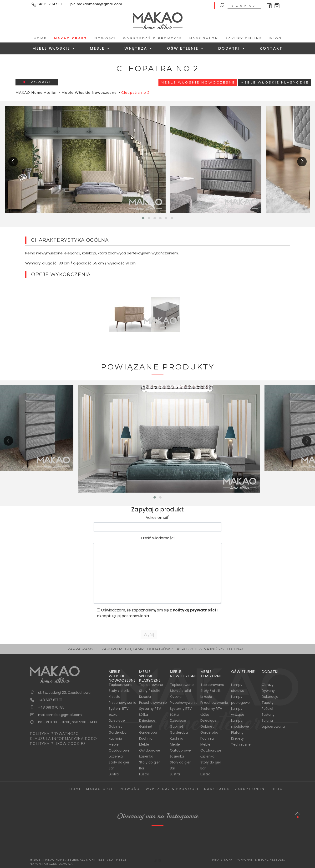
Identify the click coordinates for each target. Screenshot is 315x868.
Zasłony (268, 715)
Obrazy (268, 685)
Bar (111, 768)
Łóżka (113, 715)
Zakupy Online (244, 38)
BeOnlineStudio (272, 860)
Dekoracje (270, 697)
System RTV (119, 709)
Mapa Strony (222, 860)
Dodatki (232, 48)
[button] (143, 218)
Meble (100, 48)
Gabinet (115, 726)
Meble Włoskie (54, 48)
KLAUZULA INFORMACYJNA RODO (63, 739)
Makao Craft (71, 38)
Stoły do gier (119, 762)
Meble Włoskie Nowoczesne (198, 82)
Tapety (268, 703)
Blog (275, 38)
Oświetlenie (186, 48)
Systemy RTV (150, 709)
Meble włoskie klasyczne (275, 82)
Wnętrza (139, 48)
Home (40, 38)
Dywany (268, 691)
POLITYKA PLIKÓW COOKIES (58, 744)
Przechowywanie (122, 703)
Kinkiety (237, 738)
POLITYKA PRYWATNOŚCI (55, 734)
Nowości (105, 38)
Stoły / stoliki (119, 691)
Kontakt (271, 48)
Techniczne (241, 744)
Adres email (157, 518)
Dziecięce (117, 721)
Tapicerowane (121, 685)
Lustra (114, 774)
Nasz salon (204, 38)
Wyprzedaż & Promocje (152, 38)
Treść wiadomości (157, 538)
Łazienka (116, 756)
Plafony (237, 732)
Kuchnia (115, 738)
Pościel (267, 709)
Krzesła (114, 697)
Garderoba (118, 732)
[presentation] (13, 162)
